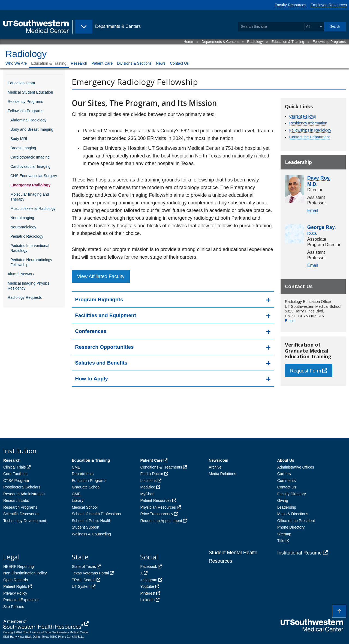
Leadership (287, 507)
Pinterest (148, 593)
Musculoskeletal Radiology (33, 208)
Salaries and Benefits (101, 363)
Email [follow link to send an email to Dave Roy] (313, 211)
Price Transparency (157, 514)
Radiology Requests (25, 297)
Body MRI (19, 139)
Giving (283, 500)
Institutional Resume (300, 553)
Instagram (149, 580)
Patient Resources (156, 500)
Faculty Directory (292, 494)
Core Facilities (15, 474)
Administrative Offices (296, 467)
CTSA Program (16, 481)
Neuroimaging (22, 218)
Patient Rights (15, 586)
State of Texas (84, 567)
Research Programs (20, 507)
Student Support (85, 527)
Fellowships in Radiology (310, 130)
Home (188, 42)
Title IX (283, 541)
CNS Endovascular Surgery (34, 176)
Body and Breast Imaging (32, 129)
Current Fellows (303, 116)
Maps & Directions (293, 514)
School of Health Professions (96, 514)
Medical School (85, 507)
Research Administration (24, 494)
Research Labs (16, 500)
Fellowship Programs (329, 42)
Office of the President (296, 521)
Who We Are (16, 63)
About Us (286, 460)
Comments (287, 481)
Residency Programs (25, 102)
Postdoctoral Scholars (22, 487)
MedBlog (148, 487)
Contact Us (179, 63)
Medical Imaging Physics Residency (29, 286)
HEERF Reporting (19, 567)
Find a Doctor (152, 474)
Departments (83, 474)
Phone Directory (291, 527)
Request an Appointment (161, 521)
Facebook (148, 567)
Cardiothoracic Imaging (30, 157)
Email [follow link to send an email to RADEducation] (290, 321)
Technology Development (25, 521)
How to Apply (91, 379)
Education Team (21, 83)
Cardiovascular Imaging (30, 166)
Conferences (91, 331)
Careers (284, 474)
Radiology (255, 42)
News (161, 63)
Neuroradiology (23, 227)
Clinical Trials (14, 467)
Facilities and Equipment (106, 315)
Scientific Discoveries (21, 514)
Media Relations (222, 474)
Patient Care (102, 63)
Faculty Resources (290, 5)
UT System (81, 586)
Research (79, 63)
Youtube (147, 586)
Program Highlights (99, 299)
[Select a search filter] (314, 27)
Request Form (306, 371)
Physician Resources (158, 507)
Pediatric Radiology (27, 236)
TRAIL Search (84, 580)
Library (78, 500)
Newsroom (219, 460)
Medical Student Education (30, 92)
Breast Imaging (23, 148)
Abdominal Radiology (28, 120)
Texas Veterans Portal (90, 573)
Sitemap (284, 534)
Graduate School (86, 487)
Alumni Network (21, 274)
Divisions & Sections (134, 63)
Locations (148, 481)
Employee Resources (329, 5)
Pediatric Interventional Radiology (30, 248)
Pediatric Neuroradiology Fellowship (31, 262)
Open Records (16, 580)
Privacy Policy (15, 593)
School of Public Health (91, 521)
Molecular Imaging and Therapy (30, 197)
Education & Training (288, 42)
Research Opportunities (104, 347)
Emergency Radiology (30, 185)
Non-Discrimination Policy (25, 573)
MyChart (147, 494)
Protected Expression (21, 600)
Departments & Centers (220, 42)
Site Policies (14, 607)
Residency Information (308, 123)
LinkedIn (147, 600)
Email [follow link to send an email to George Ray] (313, 265)
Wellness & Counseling (91, 534)
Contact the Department (310, 137)
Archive (215, 467)
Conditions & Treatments (161, 467)
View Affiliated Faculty (101, 276)
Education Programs (89, 481)
